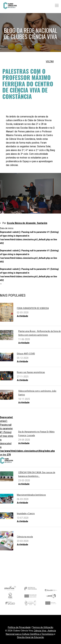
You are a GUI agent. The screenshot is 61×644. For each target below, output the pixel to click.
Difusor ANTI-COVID (26, 354)
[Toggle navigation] (57, 5)
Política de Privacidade (19, 627)
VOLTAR (50, 62)
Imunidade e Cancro (26, 514)
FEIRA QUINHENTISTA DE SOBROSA (33, 308)
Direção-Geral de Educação (30, 637)
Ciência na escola (25, 537)
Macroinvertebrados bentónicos (31, 495)
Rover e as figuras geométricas (31, 372)
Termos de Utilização (43, 627)
